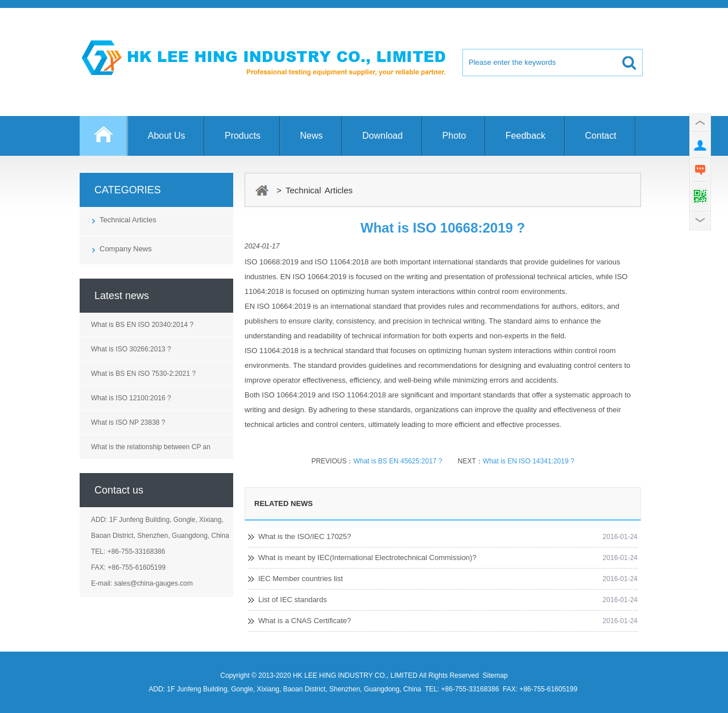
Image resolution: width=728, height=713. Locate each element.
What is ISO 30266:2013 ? (131, 349)
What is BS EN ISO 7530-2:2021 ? (143, 374)
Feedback (526, 136)
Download (382, 136)
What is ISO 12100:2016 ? (131, 398)
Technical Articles (128, 220)
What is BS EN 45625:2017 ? (398, 461)
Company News (126, 249)
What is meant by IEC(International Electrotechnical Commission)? (367, 557)
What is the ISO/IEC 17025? (305, 536)
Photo (454, 136)
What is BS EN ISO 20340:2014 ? (142, 325)
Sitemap (495, 675)
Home (104, 141)
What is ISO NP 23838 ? (128, 422)
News (312, 136)
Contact (601, 136)
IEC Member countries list (301, 579)
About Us (167, 136)
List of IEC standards (293, 600)
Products (243, 136)
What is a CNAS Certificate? (305, 621)
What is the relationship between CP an (151, 447)
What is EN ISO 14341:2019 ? (529, 461)
